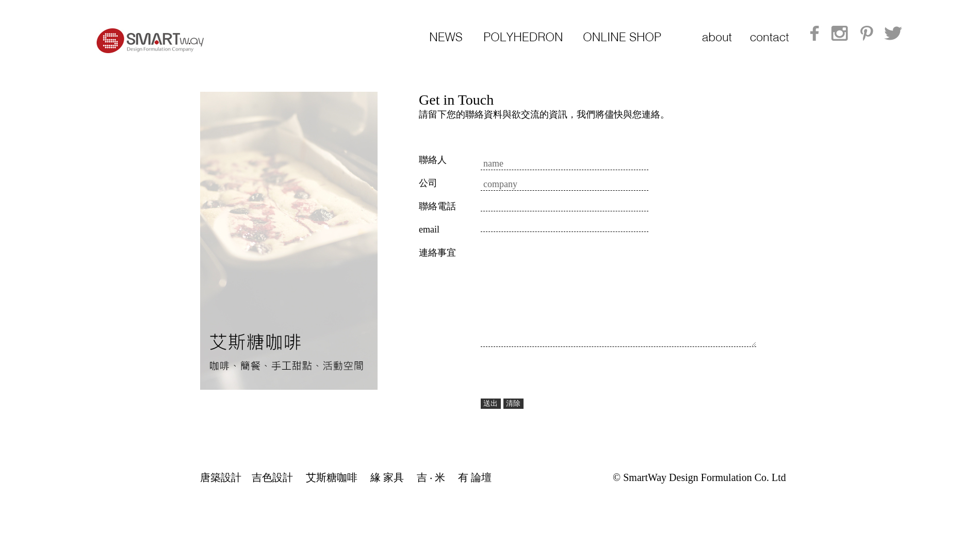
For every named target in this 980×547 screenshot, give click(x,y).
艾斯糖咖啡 (332, 477)
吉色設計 (272, 477)
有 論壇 (475, 477)
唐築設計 (221, 477)
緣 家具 (387, 477)
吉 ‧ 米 (431, 477)
